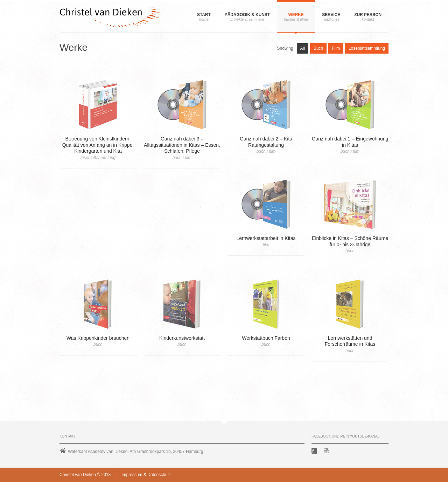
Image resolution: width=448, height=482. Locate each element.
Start (204, 15)
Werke (296, 15)
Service (331, 15)
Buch (318, 48)
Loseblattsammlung (367, 48)
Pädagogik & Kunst (247, 15)
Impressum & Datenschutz (146, 475)
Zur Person (368, 15)
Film (336, 48)
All (303, 48)
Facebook (315, 451)
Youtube (327, 451)
